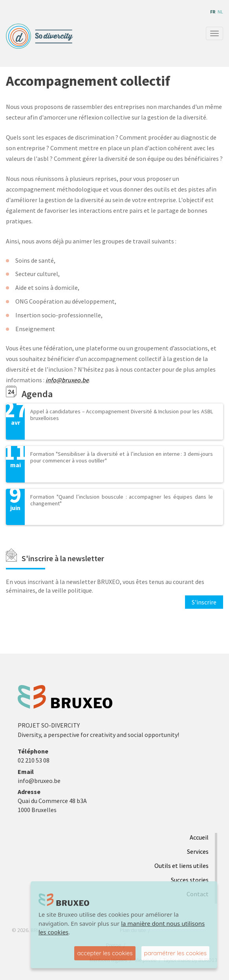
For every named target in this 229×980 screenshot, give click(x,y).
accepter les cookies (105, 953)
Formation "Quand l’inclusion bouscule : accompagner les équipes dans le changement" (122, 500)
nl (220, 12)
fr (213, 12)
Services (198, 851)
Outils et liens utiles (181, 866)
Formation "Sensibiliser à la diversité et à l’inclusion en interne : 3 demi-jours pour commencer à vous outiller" (122, 457)
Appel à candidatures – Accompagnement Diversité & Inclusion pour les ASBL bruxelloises (122, 415)
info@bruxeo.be (67, 380)
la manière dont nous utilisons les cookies (122, 928)
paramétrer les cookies (175, 953)
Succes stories (190, 880)
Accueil (199, 837)
